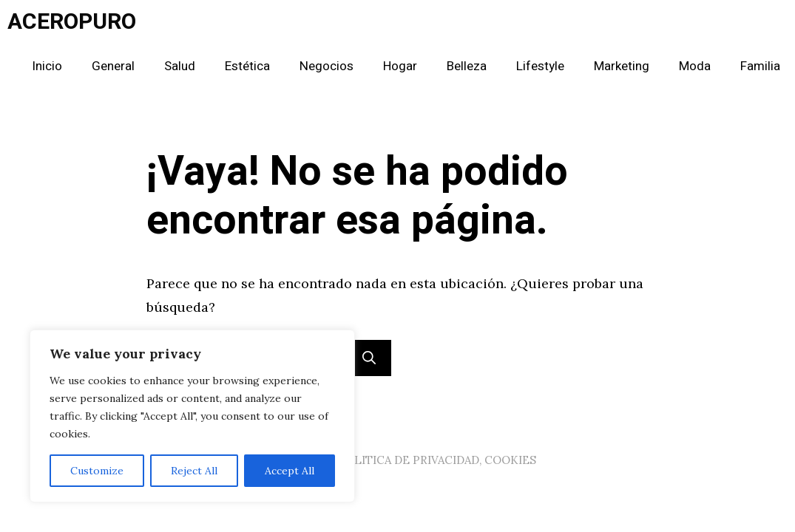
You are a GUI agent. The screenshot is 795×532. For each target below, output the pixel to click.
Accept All (290, 471)
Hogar (400, 66)
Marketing (622, 66)
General (113, 66)
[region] (192, 416)
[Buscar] (369, 358)
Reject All (194, 471)
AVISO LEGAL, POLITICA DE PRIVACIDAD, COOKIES (398, 460)
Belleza (467, 66)
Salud (180, 66)
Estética (247, 66)
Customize (97, 471)
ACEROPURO (72, 22)
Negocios (327, 66)
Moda (695, 66)
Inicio (47, 66)
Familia (760, 66)
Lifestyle (540, 66)
